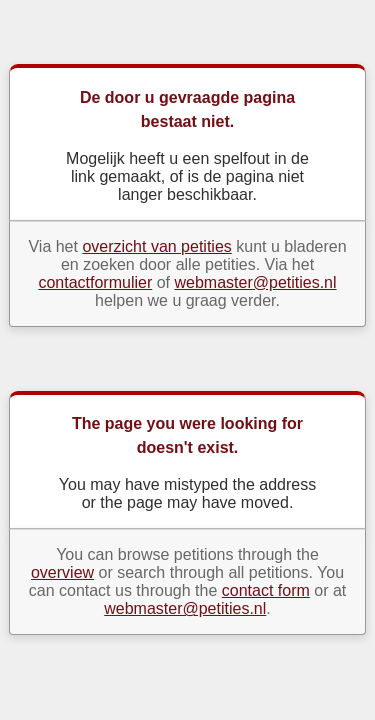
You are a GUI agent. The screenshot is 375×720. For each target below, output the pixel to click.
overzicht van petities (156, 246)
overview (62, 572)
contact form (266, 590)
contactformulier (95, 282)
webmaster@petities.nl (255, 282)
